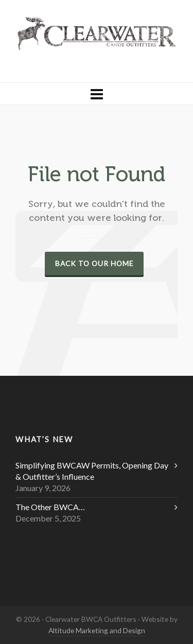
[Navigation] (97, 94)
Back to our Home (94, 263)
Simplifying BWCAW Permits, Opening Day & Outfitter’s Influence (92, 471)
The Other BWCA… (50, 507)
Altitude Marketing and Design (97, 630)
